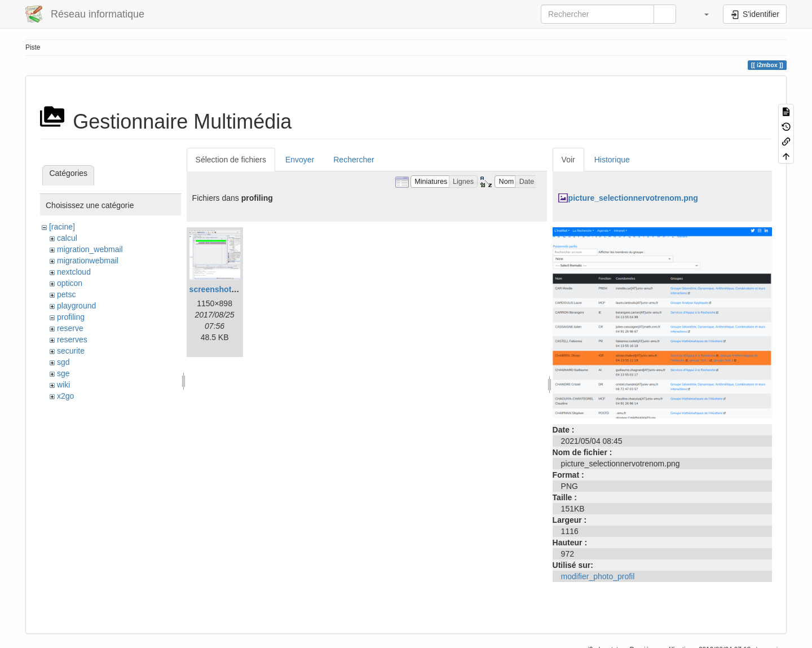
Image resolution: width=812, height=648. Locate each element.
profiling (71, 317)
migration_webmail (90, 249)
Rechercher (354, 160)
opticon (70, 283)
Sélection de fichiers (231, 160)
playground (76, 306)
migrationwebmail (88, 261)
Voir (568, 160)
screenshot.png (219, 289)
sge (63, 373)
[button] (701, 14)
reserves (72, 340)
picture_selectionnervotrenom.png (633, 198)
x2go (65, 396)
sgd (63, 362)
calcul (67, 238)
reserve (70, 328)
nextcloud (74, 272)
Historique (612, 160)
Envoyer (300, 160)
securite (71, 351)
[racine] (62, 227)
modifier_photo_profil (598, 576)
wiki (63, 385)
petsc (66, 294)
